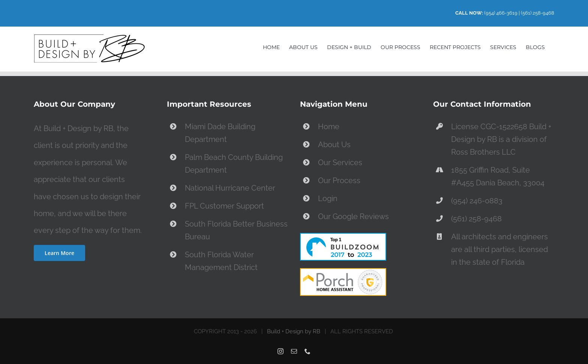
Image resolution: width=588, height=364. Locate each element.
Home (329, 127)
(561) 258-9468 (538, 13)
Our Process (339, 181)
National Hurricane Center (230, 188)
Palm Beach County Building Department (234, 164)
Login (328, 198)
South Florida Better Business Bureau (236, 230)
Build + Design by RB (294, 331)
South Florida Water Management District (221, 261)
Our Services (340, 163)
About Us (334, 145)
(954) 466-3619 (501, 13)
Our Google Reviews (353, 216)
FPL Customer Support (224, 206)
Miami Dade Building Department (220, 133)
